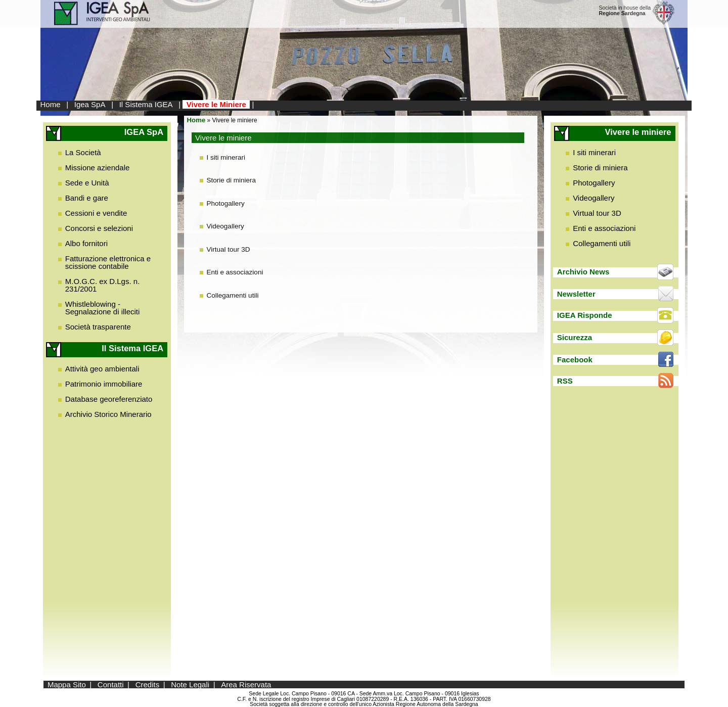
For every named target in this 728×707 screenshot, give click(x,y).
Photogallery (226, 203)
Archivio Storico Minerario (108, 414)
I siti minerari (226, 157)
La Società (83, 152)
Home (51, 104)
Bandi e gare (87, 198)
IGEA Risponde (585, 315)
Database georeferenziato (109, 399)
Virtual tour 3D (229, 249)
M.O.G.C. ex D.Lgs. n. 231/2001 (103, 285)
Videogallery (225, 226)
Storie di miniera (232, 180)
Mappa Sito (67, 685)
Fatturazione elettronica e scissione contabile (108, 262)
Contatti (111, 685)
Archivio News (583, 272)
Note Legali (190, 685)
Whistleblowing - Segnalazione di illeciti (103, 308)
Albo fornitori (86, 243)
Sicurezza (575, 337)
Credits (148, 685)
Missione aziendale (98, 168)
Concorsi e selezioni (99, 228)
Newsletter (576, 294)
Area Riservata (246, 685)
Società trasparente (98, 327)
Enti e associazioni (235, 272)
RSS (565, 381)
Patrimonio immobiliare (104, 384)
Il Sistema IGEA (146, 104)
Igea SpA (90, 104)
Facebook (575, 360)
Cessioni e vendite (96, 213)
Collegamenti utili (233, 295)
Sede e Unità (87, 183)
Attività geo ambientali (102, 369)
